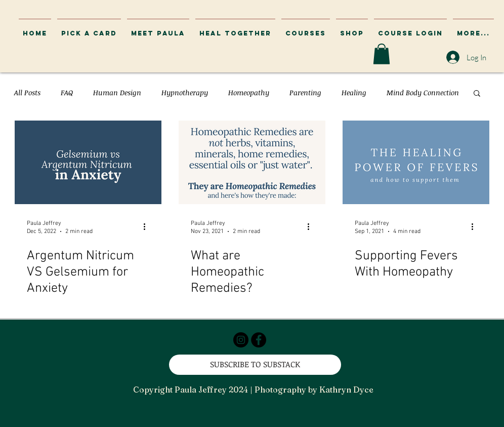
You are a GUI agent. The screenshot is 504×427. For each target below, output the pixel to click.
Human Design (117, 92)
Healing (354, 92)
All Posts (27, 92)
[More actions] (148, 227)
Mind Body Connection (423, 92)
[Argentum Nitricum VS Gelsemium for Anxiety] (88, 162)
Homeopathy (249, 92)
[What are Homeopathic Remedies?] (252, 162)
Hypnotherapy (185, 92)
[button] (410, 29)
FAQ (67, 92)
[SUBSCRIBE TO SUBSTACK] (255, 365)
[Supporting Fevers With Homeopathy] (416, 162)
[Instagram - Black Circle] (241, 340)
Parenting (305, 92)
